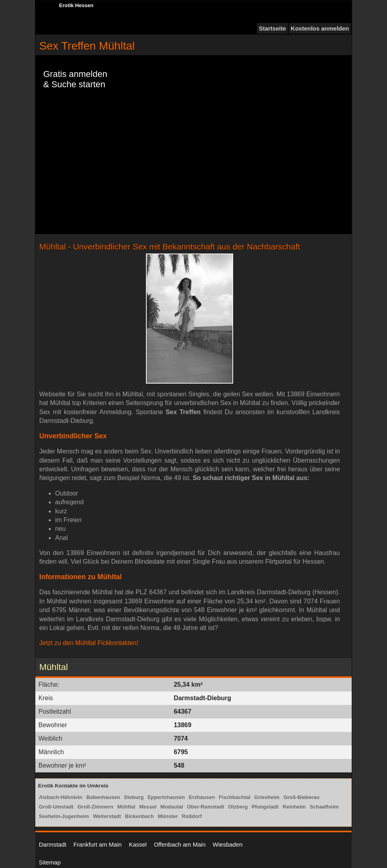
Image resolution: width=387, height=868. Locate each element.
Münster (168, 816)
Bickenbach (139, 816)
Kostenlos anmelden (320, 28)
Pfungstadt (265, 807)
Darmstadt (53, 844)
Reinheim (294, 807)
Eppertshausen (166, 797)
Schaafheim (324, 807)
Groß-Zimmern (95, 807)
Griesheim (267, 797)
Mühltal (126, 807)
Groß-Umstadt (56, 807)
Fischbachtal (235, 797)
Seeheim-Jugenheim (64, 816)
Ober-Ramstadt (206, 807)
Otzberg (238, 807)
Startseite (272, 28)
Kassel (138, 844)
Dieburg (134, 797)
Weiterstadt (107, 816)
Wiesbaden (228, 844)
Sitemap (50, 862)
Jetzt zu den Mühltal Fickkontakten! (89, 643)
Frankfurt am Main (98, 844)
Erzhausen (202, 797)
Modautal (172, 807)
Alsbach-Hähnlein (61, 797)
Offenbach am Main (180, 844)
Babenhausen (103, 797)
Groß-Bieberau (302, 797)
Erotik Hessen (76, 5)
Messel (148, 807)
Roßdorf (192, 816)
